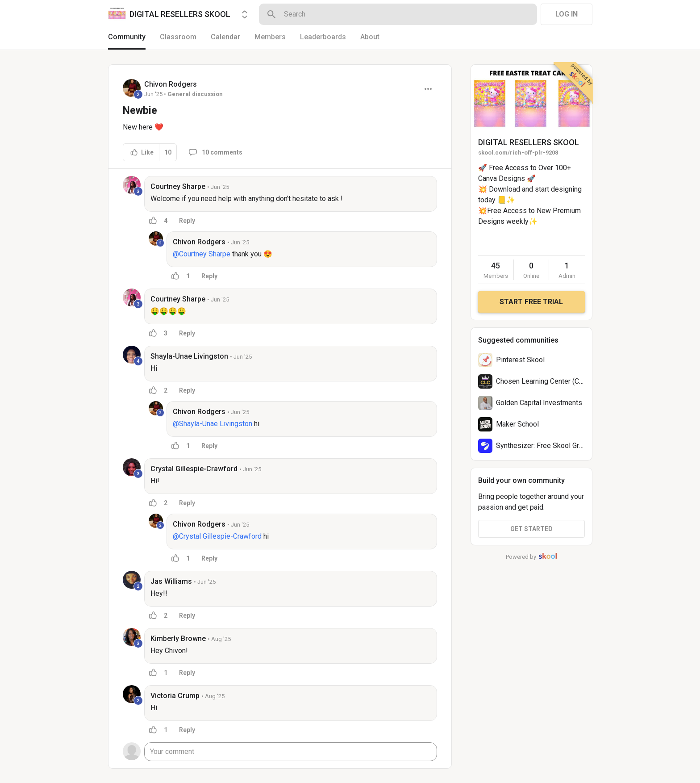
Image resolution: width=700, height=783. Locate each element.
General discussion (195, 94)
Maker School (517, 424)
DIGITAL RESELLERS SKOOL (529, 142)
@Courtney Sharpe (202, 254)
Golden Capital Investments (539, 403)
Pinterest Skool (520, 360)
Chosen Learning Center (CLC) (543, 381)
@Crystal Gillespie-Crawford (217, 536)
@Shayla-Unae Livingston (212, 424)
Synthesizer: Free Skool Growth (545, 446)
